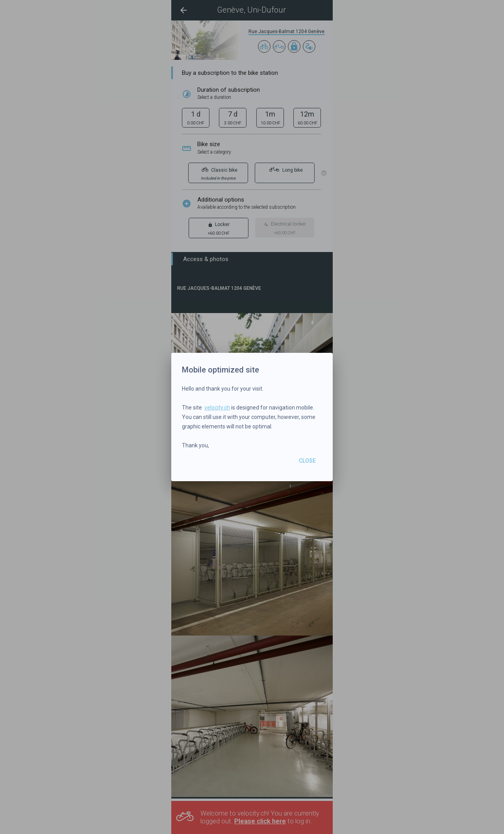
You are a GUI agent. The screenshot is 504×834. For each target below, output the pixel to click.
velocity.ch (217, 408)
